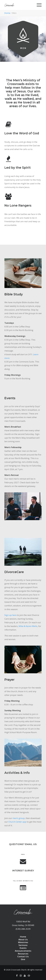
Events (23, 948)
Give (23, 959)
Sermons (23, 945)
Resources (23, 954)
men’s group (19, 818)
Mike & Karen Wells (28, 626)
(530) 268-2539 (23, 929)
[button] (23, 863)
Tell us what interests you (23, 881)
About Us (23, 939)
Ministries (23, 942)
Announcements (23, 951)
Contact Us (23, 956)
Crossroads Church (19, 970)
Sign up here (10, 615)
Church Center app (17, 822)
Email (23, 854)
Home (7, 13)
